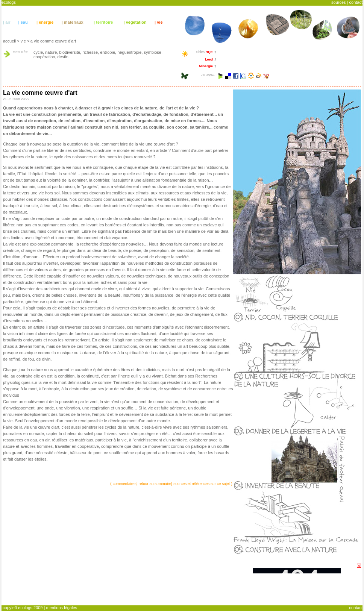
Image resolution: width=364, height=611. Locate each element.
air (8, 22)
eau (24, 22)
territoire (104, 22)
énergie (46, 22)
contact (356, 2)
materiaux (74, 22)
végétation (136, 22)
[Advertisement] (91, 579)
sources (339, 2)
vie (160, 22)
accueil (9, 41)
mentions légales (61, 608)
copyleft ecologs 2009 (23, 608)
